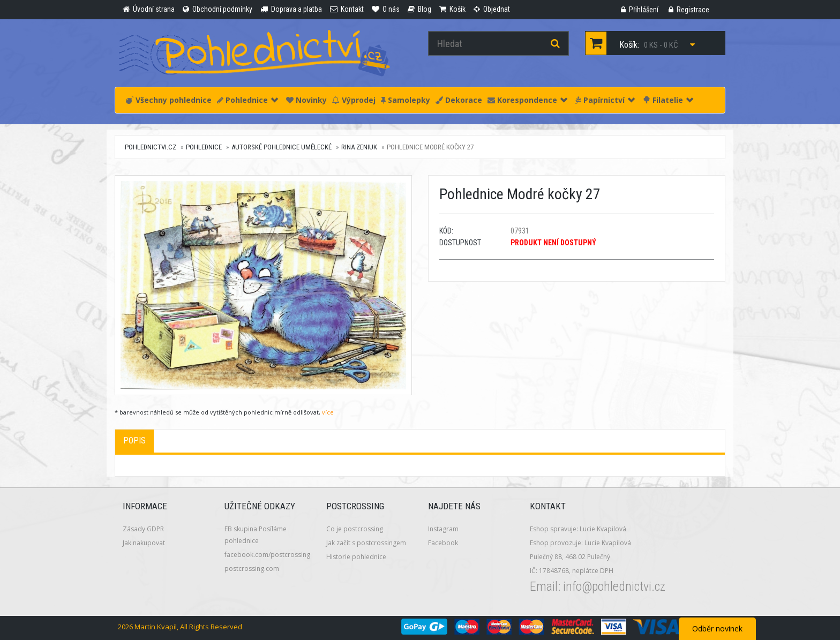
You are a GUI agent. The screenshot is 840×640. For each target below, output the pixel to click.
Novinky (306, 100)
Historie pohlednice (356, 557)
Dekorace (459, 100)
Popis (134, 441)
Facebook (443, 543)
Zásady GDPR (143, 529)
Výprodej (354, 100)
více (328, 412)
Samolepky (406, 100)
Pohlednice (247, 100)
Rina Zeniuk (359, 147)
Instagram (443, 529)
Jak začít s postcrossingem (366, 543)
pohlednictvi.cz (151, 147)
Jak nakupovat (144, 543)
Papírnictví (605, 100)
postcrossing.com (252, 569)
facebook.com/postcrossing (267, 555)
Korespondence (527, 100)
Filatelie (668, 100)
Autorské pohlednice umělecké (282, 147)
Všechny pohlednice (169, 100)
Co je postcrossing (355, 529)
